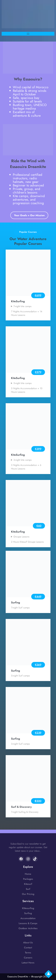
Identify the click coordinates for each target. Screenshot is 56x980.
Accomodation (28, 918)
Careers (28, 958)
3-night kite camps (22, 460)
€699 (38, 295)
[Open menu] (28, 34)
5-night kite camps (22, 383)
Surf (28, 889)
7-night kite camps (22, 306)
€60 (39, 526)
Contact (28, 948)
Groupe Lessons (21, 537)
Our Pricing (28, 894)
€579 (38, 372)
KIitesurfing (28, 908)
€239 (38, 733)
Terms (28, 953)
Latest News (28, 963)
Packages (28, 879)
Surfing (28, 913)
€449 (38, 597)
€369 (38, 665)
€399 (38, 449)
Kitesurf (28, 884)
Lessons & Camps (28, 923)
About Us (28, 943)
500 (39, 801)
